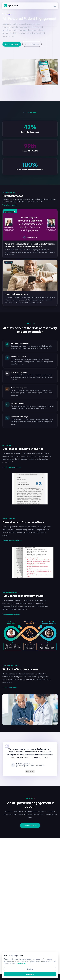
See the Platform (32, 44)
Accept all (30, 974)
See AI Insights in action (12, 467)
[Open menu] (55, 6)
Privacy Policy (21, 964)
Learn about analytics (11, 614)
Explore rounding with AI (12, 541)
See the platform (10, 688)
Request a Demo (12, 44)
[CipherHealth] (11, 6)
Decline (30, 969)
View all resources (10, 205)
